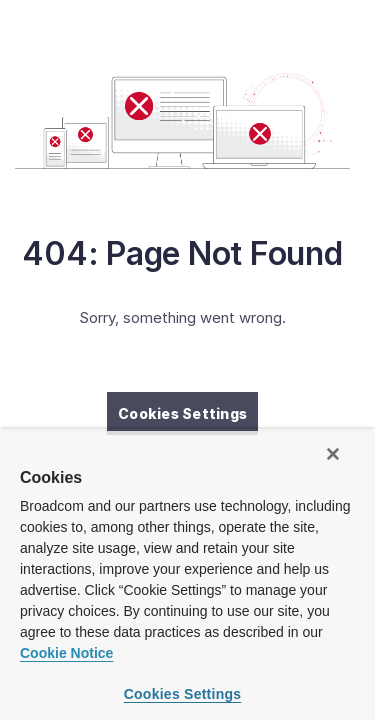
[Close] (333, 454)
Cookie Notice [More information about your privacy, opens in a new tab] (66, 653)
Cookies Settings (182, 413)
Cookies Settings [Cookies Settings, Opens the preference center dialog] (183, 694)
